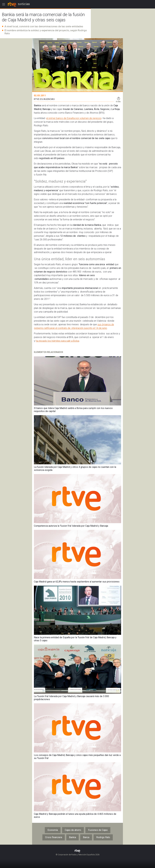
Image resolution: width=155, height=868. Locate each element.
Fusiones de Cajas (98, 830)
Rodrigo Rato (103, 837)
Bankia (73, 837)
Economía (53, 830)
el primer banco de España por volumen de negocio (74, 118)
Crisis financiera (54, 837)
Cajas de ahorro (73, 830)
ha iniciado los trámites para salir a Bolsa (57, 341)
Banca (86, 837)
